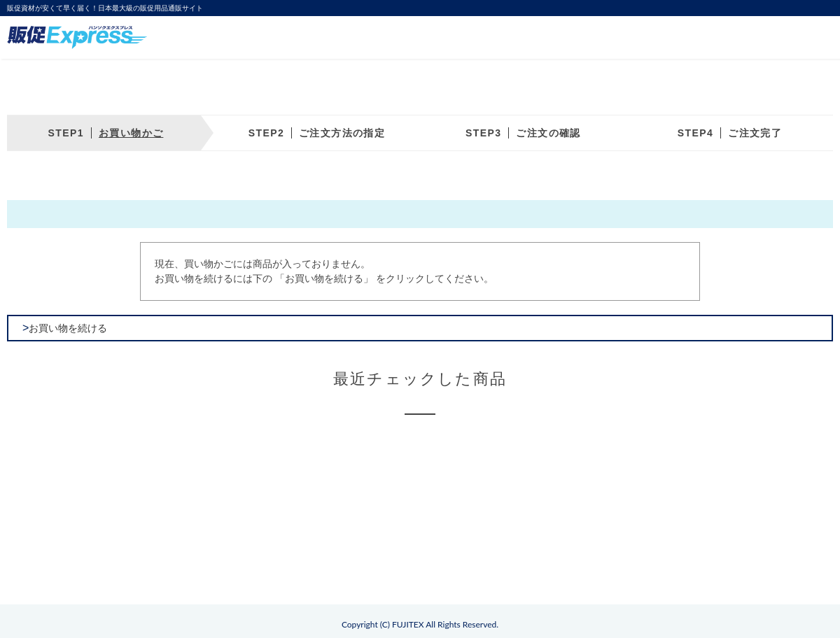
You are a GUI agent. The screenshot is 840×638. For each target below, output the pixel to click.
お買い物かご (131, 133)
